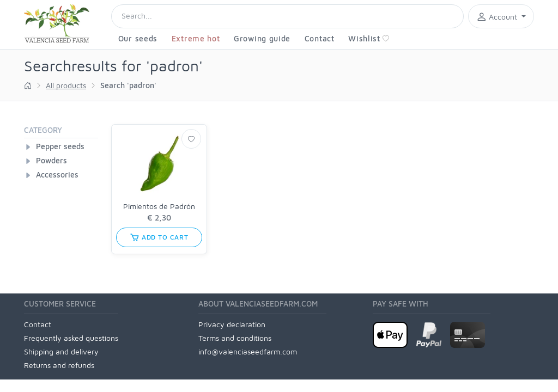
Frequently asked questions (71, 338)
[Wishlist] (191, 139)
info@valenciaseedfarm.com (248, 351)
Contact (320, 38)
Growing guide (262, 38)
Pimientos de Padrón (159, 206)
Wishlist (369, 38)
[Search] (287, 16)
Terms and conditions (235, 338)
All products (66, 85)
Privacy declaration (232, 324)
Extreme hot (196, 38)
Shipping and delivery (61, 351)
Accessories (57, 174)
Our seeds (138, 38)
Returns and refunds (59, 365)
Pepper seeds (60, 146)
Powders (51, 160)
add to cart (159, 237)
